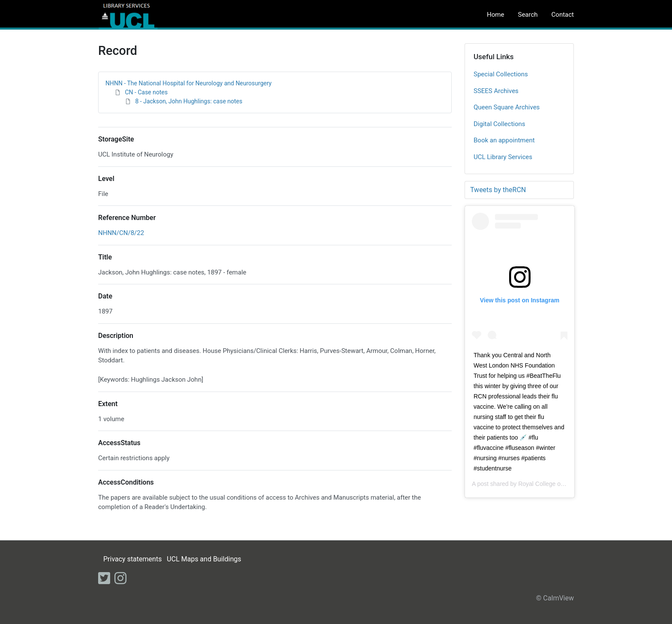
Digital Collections (499, 124)
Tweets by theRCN (498, 190)
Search (528, 15)
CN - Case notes (146, 92)
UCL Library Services (503, 157)
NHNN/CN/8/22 (121, 233)
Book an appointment (504, 140)
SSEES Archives (496, 91)
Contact (563, 15)
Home (495, 15)
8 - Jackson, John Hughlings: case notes (189, 101)
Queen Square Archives (507, 107)
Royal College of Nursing (551, 484)
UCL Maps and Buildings (204, 559)
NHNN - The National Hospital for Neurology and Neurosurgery (189, 83)
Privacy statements (132, 559)
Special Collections (501, 74)
